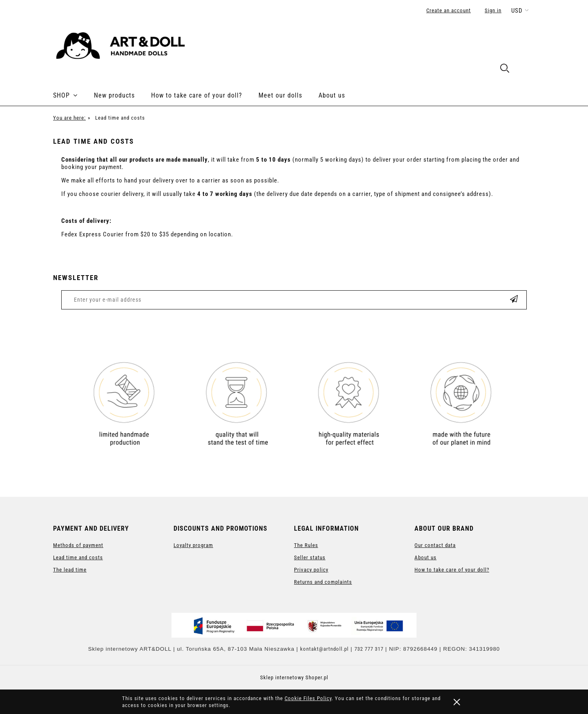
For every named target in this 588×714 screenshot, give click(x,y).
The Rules (306, 545)
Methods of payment (78, 545)
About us (425, 557)
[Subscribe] (514, 300)
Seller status (310, 557)
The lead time (70, 570)
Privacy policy (311, 570)
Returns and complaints (323, 582)
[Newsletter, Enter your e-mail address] (252, 300)
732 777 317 (369, 649)
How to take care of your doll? (452, 570)
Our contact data (435, 545)
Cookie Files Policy (308, 698)
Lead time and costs (78, 557)
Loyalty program (193, 545)
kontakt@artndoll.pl (324, 649)
